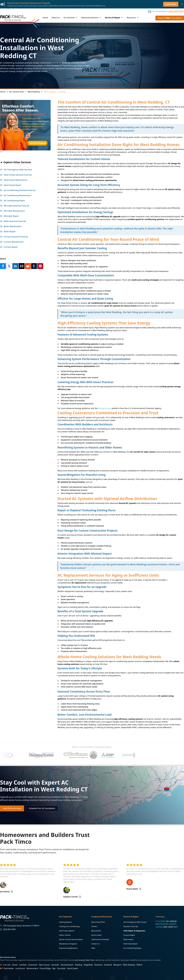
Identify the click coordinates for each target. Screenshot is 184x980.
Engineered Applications (68, 948)
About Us (56, 18)
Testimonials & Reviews (100, 939)
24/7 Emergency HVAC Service (135, 922)
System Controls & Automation (71, 939)
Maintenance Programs (68, 944)
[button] (70, 18)
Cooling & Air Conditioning (69, 926)
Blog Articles (96, 931)
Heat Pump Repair (130, 944)
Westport (117, 965)
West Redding (129, 965)
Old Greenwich (67, 965)
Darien (15, 965)
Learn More (171, 4)
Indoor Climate (65, 935)
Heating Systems (65, 922)
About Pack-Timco (98, 922)
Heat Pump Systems (67, 931)
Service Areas (96, 935)
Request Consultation (170, 18)
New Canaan (44, 965)
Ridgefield (88, 965)
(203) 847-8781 (176, 11)
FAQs (93, 948)
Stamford (98, 965)
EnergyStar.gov (105, 408)
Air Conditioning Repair (132, 948)
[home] (13, 18)
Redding (79, 965)
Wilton (139, 965)
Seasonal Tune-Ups (131, 926)
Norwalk (55, 965)
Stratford (108, 965)
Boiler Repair (128, 939)
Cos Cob (7, 965)
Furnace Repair (129, 935)
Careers (94, 926)
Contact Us (95, 944)
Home (45, 18)
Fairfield (23, 965)
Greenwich (33, 965)
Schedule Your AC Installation (42, 808)
